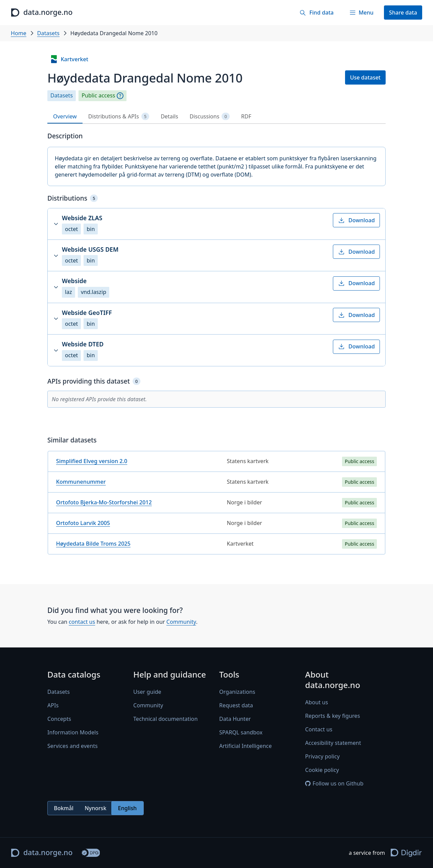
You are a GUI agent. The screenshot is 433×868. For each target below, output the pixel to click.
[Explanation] (120, 96)
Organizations (237, 692)
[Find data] (316, 13)
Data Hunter (235, 719)
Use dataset (365, 77)
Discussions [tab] (210, 117)
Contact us (319, 730)
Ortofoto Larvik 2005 (83, 523)
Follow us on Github (334, 784)
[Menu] (361, 13)
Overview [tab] (65, 116)
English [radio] (127, 808)
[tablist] (216, 117)
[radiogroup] (96, 808)
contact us (82, 622)
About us (317, 703)
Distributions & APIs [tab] (119, 117)
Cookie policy (322, 770)
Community (181, 622)
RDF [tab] (246, 116)
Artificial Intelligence (245, 746)
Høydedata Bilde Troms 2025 (93, 544)
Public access (98, 96)
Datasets (48, 33)
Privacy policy (322, 757)
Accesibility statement (333, 743)
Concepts (59, 719)
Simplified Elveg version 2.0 (92, 461)
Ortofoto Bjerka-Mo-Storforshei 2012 (104, 502)
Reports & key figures (333, 716)
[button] (216, 224)
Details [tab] (169, 116)
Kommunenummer (81, 482)
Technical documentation (165, 719)
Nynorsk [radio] (95, 808)
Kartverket (69, 59)
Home (19, 33)
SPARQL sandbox (241, 732)
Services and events (73, 746)
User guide (147, 692)
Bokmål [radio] (64, 808)
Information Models (73, 732)
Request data (236, 705)
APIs (53, 705)
